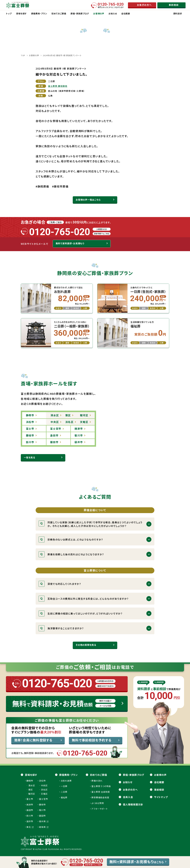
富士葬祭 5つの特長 (101, 786)
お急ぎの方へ (130, 790)
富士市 (30, 799)
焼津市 (30, 805)
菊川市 (42, 810)
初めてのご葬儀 (98, 775)
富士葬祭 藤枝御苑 (58, 86)
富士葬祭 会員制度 (101, 792)
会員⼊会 (128, 797)
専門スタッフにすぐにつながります (111, 5)
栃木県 (44, 821)
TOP (23, 55)
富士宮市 (43, 799)
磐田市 (42, 816)
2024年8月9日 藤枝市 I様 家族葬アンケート (62, 55)
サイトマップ (161, 797)
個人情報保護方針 (133, 804)
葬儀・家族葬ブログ (134, 775)
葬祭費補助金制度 (100, 797)
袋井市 (30, 821)
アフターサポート (100, 809)
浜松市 (42, 781)
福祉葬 (64, 797)
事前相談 (159, 790)
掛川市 (30, 816)
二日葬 (64, 792)
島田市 (30, 810)
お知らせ (128, 782)
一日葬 (64, 786)
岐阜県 (44, 827)
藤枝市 (42, 805)
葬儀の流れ (97, 781)
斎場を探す (31, 775)
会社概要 (159, 782)
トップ (9, 13)
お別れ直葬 (66, 781)
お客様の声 (34, 55)
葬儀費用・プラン (69, 775)
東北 (30, 827)
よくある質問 (98, 803)
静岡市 (30, 781)
